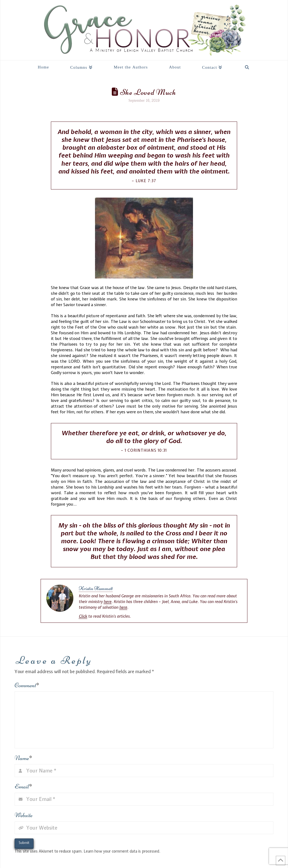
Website (24, 815)
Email (23, 786)
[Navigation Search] (247, 66)
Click (83, 616)
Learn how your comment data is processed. (122, 851)
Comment (27, 685)
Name (23, 758)
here (108, 602)
